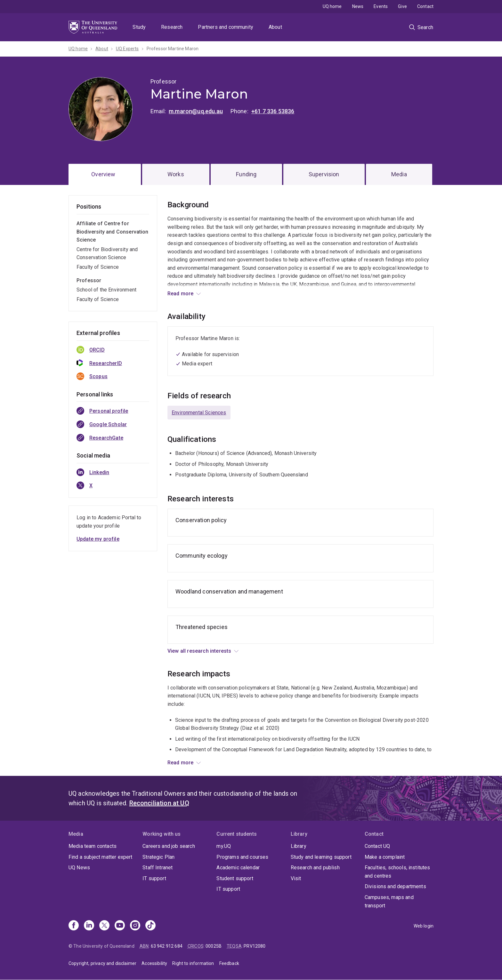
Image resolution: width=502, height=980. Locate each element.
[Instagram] (135, 926)
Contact (425, 6)
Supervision (324, 174)
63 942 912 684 (167, 946)
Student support (235, 878)
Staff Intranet (158, 868)
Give (402, 6)
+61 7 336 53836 (273, 111)
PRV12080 (255, 946)
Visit (296, 878)
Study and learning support (321, 857)
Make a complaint (385, 857)
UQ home (332, 6)
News (358, 6)
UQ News (79, 868)
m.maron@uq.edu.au (196, 111)
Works (176, 174)
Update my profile (98, 539)
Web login (424, 926)
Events (381, 6)
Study (139, 27)
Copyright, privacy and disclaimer (102, 963)
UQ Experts (127, 49)
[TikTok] (150, 926)
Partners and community (226, 27)
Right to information (193, 963)
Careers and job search (169, 846)
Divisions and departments (395, 886)
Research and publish (315, 868)
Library (299, 846)
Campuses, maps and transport (389, 901)
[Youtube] (120, 926)
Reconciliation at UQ (159, 803)
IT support (154, 878)
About (275, 27)
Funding (246, 174)
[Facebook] (74, 926)
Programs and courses (242, 857)
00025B (214, 946)
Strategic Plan (158, 857)
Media (399, 174)
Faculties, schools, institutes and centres (397, 872)
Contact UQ (377, 846)
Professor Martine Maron (173, 49)
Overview (103, 174)
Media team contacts (93, 846)
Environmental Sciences (199, 413)
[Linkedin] (89, 926)
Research (172, 27)
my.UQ (224, 846)
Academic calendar (238, 868)
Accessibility (154, 963)
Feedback (229, 963)
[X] (104, 926)
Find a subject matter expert (100, 857)
